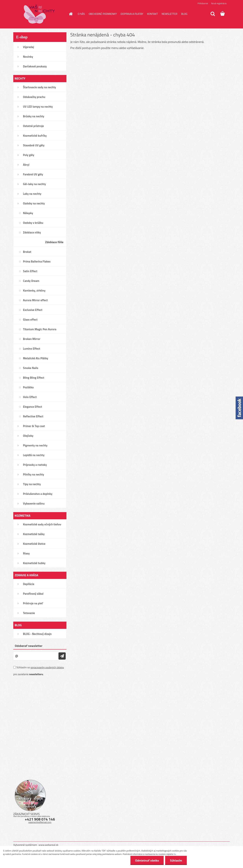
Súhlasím (176, 860)
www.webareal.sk (49, 845)
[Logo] (39, 14)
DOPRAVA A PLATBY (132, 14)
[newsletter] (62, 656)
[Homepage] (71, 14)
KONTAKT (153, 14)
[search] (213, 14)
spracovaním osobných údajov (47, 667)
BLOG (184, 14)
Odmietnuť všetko (147, 860)
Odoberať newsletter (29, 646)
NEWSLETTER (169, 14)
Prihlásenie (203, 3)
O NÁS (81, 14)
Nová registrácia (219, 3)
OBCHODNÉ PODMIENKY (103, 14)
